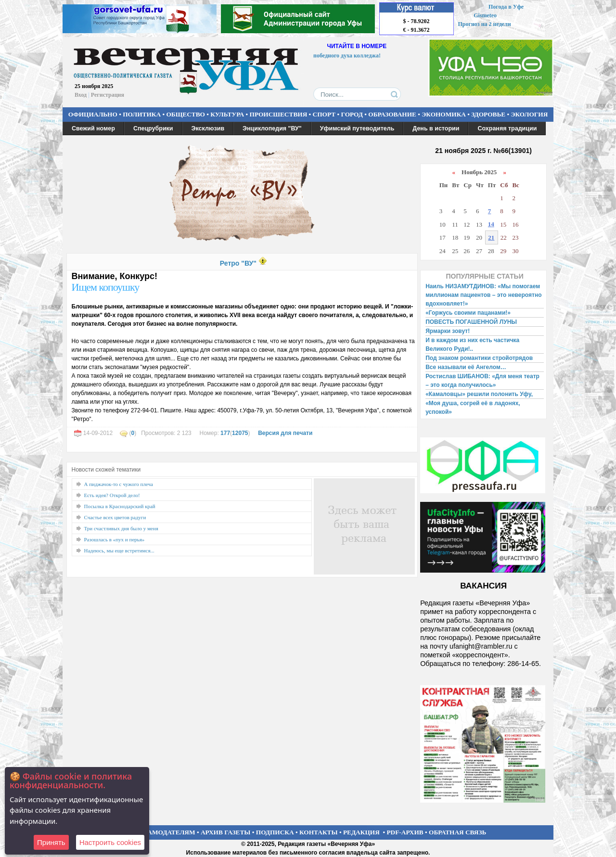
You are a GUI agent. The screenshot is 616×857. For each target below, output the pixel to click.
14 (491, 224)
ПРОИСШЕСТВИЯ (279, 114)
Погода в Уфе (506, 7)
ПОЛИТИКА (142, 114)
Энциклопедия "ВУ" (272, 128)
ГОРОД (352, 114)
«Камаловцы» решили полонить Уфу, (479, 394)
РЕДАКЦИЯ (361, 832)
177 (225, 433)
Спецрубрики (153, 128)
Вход (81, 95)
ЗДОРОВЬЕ (488, 114)
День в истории (436, 128)
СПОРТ (324, 114)
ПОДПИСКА (275, 832)
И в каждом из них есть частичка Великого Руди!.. (472, 345)
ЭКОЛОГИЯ (529, 114)
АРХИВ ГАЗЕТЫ (226, 832)
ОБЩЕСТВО (185, 114)
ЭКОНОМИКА (444, 114)
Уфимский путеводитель (357, 128)
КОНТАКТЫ (319, 832)
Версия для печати (285, 433)
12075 (240, 433)
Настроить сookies (110, 842)
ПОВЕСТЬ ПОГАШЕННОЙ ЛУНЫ (471, 322)
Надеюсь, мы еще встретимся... (119, 550)
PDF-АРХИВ (405, 832)
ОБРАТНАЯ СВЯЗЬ (457, 832)
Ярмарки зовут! (448, 331)
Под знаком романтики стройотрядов (479, 358)
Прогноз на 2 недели (485, 24)
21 (491, 237)
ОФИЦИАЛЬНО (93, 114)
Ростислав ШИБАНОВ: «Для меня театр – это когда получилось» (482, 381)
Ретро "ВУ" (238, 263)
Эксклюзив (208, 128)
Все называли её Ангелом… (466, 367)
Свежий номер (93, 128)
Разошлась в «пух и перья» (115, 539)
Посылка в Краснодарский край (120, 506)
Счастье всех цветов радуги (115, 517)
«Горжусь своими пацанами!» (468, 313)
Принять (51, 842)
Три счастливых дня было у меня (121, 528)
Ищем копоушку (106, 287)
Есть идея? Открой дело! (112, 495)
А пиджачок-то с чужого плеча (119, 484)
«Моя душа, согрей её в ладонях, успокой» (473, 408)
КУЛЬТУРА (227, 114)
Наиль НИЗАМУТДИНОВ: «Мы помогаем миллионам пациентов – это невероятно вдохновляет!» (483, 295)
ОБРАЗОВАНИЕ (392, 114)
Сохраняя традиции (507, 128)
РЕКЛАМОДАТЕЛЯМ (163, 832)
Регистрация (108, 95)
